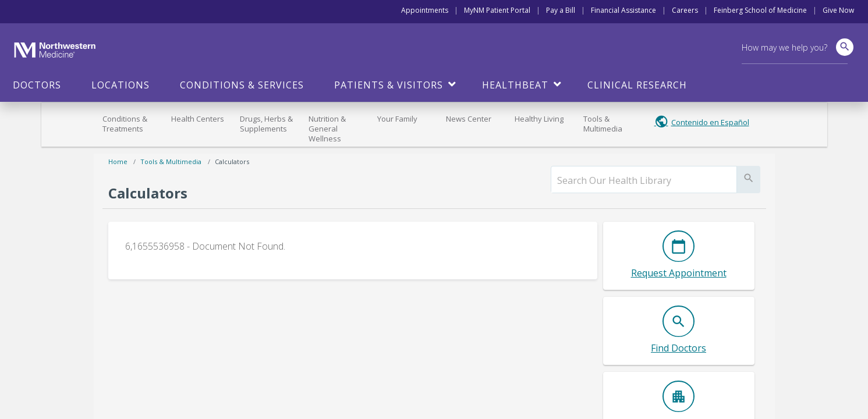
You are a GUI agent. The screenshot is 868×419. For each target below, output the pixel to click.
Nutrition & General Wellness (327, 129)
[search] (644, 180)
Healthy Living (539, 119)
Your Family (397, 119)
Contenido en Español (710, 122)
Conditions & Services (242, 85)
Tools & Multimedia (603, 124)
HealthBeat (515, 85)
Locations (121, 85)
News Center (469, 119)
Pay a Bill (561, 10)
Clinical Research (637, 85)
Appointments (425, 10)
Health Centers (198, 119)
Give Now (838, 10)
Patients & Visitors (389, 85)
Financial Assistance (623, 10)
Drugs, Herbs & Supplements (266, 124)
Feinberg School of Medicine (760, 10)
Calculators (232, 161)
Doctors (37, 85)
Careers (685, 10)
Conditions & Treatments (125, 124)
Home (118, 161)
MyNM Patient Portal (497, 10)
